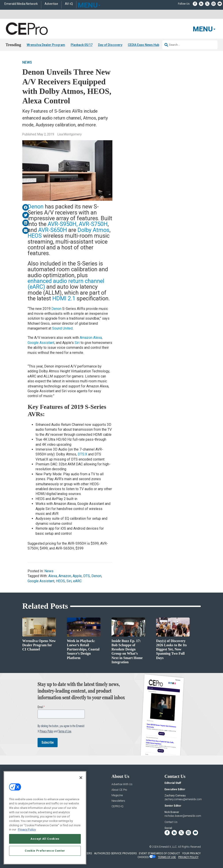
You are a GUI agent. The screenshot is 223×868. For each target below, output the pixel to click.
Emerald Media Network (21, 4)
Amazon (65, 576)
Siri (77, 342)
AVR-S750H (93, 224)
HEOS (35, 236)
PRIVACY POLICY (188, 857)
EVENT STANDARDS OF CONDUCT (159, 853)
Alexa (53, 576)
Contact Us (171, 822)
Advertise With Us (122, 784)
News (27, 62)
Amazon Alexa (91, 338)
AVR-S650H (53, 230)
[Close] (81, 778)
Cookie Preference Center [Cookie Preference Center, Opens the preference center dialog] (45, 851)
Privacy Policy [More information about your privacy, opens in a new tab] (27, 829)
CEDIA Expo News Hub (144, 45)
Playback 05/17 (82, 45)
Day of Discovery (110, 45)
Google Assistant (41, 342)
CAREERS (86, 853)
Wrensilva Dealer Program (46, 45)
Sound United (62, 328)
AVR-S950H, (63, 224)
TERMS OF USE (167, 857)
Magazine (117, 795)
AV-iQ (69, 4)
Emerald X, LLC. (168, 847)
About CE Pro (119, 790)
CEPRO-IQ (117, 806)
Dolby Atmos (93, 230)
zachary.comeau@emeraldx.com (183, 799)
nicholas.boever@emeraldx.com (183, 816)
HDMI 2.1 (64, 298)
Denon (36, 207)
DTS (87, 576)
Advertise (51, 4)
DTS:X (82, 454)
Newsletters (118, 801)
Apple (77, 576)
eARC (77, 581)
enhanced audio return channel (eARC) (66, 284)
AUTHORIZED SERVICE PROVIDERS (115, 853)
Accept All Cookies (45, 839)
